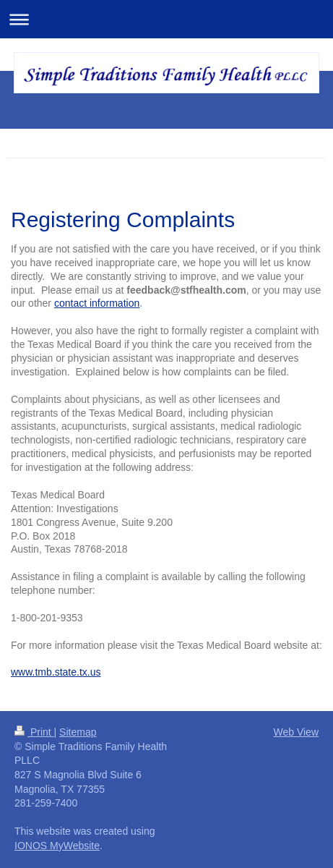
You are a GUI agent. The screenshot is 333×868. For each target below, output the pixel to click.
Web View (296, 732)
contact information (97, 303)
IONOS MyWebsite (57, 846)
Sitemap (78, 732)
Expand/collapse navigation (166, 19)
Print (34, 732)
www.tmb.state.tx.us (56, 672)
